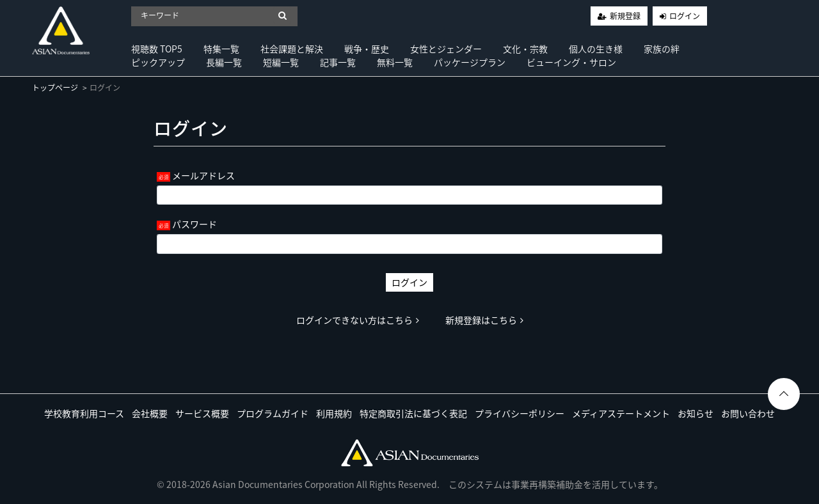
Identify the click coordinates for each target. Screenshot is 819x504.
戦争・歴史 (367, 49)
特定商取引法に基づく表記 (413, 413)
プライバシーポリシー (520, 413)
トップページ (55, 88)
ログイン (685, 16)
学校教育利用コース (84, 413)
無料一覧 (395, 62)
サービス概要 (202, 413)
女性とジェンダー (446, 49)
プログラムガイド (273, 413)
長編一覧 (224, 62)
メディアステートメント (621, 413)
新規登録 (625, 16)
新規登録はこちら (484, 320)
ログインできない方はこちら (358, 320)
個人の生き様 (596, 49)
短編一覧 (281, 62)
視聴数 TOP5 (157, 49)
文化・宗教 (525, 49)
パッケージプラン (470, 62)
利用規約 (334, 413)
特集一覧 (221, 49)
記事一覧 (338, 62)
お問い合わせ (748, 413)
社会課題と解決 (292, 49)
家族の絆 (662, 49)
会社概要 (150, 413)
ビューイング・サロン (571, 62)
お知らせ (696, 413)
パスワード (195, 224)
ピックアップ (158, 62)
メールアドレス (203, 175)
